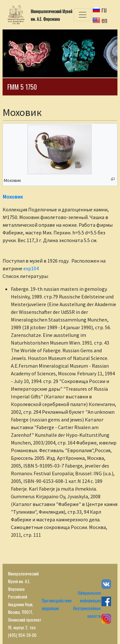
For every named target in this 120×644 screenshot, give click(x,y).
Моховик (13, 197)
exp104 (31, 268)
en (104, 20)
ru (104, 9)
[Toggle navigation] (83, 15)
